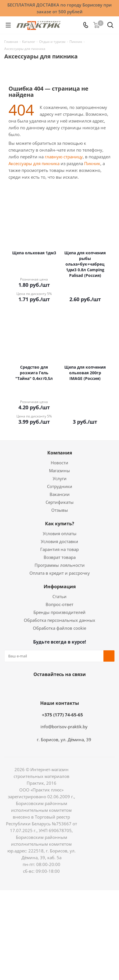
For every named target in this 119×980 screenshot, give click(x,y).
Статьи (59, 596)
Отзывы (60, 510)
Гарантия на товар (59, 549)
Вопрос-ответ (59, 604)
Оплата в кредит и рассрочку (60, 573)
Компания (60, 453)
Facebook (44, 688)
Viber (86, 688)
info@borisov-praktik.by (64, 727)
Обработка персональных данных (59, 620)
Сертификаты (60, 502)
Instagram (58, 688)
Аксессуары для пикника (34, 163)
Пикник (92, 163)
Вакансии (60, 494)
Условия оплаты (60, 533)
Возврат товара (60, 557)
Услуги (60, 478)
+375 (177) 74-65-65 (62, 715)
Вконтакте (30, 688)
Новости (59, 463)
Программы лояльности (60, 565)
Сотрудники (60, 486)
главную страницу (64, 157)
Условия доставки (59, 541)
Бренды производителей (59, 612)
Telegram (72, 688)
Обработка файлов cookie (59, 628)
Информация (60, 587)
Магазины (59, 471)
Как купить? (60, 524)
